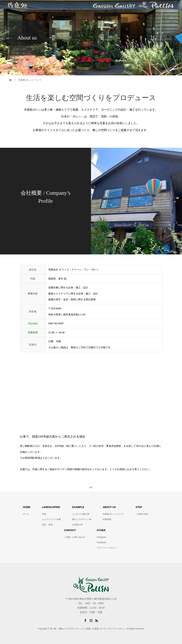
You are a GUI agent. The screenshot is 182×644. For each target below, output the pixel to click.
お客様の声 (77, 525)
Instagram (101, 537)
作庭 (44, 514)
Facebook (101, 542)
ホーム (26, 514)
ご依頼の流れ (142, 514)
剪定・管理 (47, 525)
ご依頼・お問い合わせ (75, 537)
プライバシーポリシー (107, 548)
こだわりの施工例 (81, 514)
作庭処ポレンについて (113, 514)
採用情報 (107, 519)
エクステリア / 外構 (51, 519)
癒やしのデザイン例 (82, 519)
